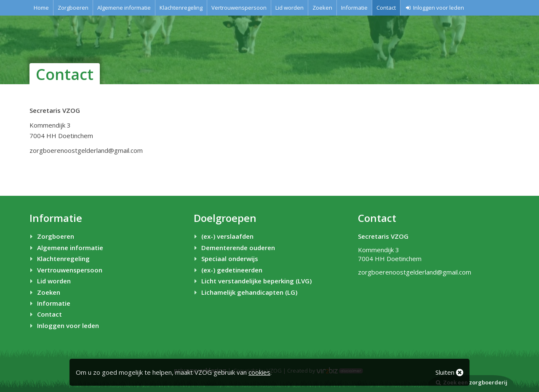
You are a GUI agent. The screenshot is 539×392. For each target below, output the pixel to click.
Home (41, 8)
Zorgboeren (73, 8)
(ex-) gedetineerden (227, 270)
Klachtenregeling (181, 8)
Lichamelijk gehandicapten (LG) (244, 292)
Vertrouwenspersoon (239, 8)
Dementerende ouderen (233, 248)
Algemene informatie (124, 8)
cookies (259, 372)
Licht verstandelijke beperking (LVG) (252, 281)
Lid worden (290, 8)
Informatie (354, 8)
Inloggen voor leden (434, 8)
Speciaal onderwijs (225, 259)
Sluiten (449, 372)
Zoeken (322, 8)
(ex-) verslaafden (223, 236)
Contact (386, 8)
